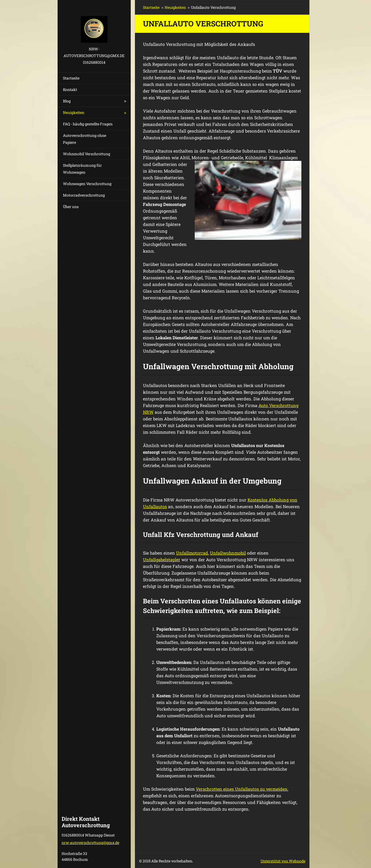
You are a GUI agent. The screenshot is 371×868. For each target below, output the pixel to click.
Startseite (71, 78)
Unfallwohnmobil (228, 553)
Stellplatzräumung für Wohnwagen (82, 169)
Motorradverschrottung (84, 195)
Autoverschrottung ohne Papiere (85, 139)
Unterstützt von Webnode (283, 861)
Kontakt (70, 89)
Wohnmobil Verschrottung (87, 154)
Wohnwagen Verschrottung (87, 184)
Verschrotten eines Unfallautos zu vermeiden (242, 789)
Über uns (71, 207)
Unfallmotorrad (192, 553)
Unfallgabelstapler (162, 560)
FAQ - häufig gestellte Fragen (88, 124)
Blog (67, 101)
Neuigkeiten (74, 112)
